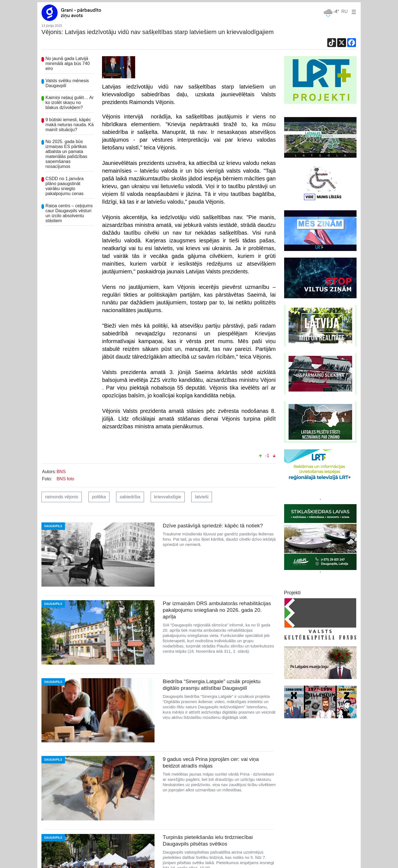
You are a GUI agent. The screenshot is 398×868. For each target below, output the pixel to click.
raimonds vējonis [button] (62, 497)
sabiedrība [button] (130, 497)
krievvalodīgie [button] (168, 497)
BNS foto (66, 479)
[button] (353, 11)
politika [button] (99, 497)
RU (345, 11)
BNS (61, 472)
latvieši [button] (202, 497)
